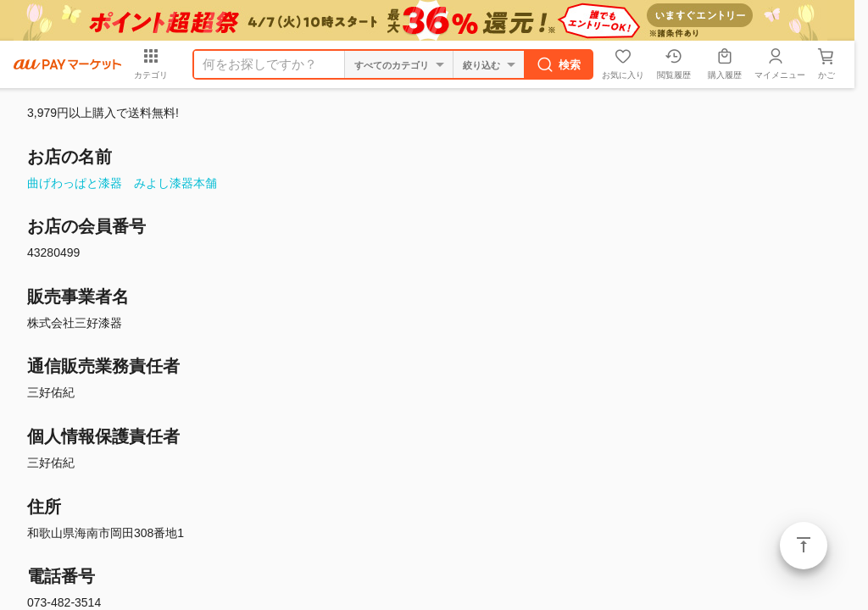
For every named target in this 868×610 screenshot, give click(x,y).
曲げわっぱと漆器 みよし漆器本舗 (122, 183)
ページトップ (804, 546)
